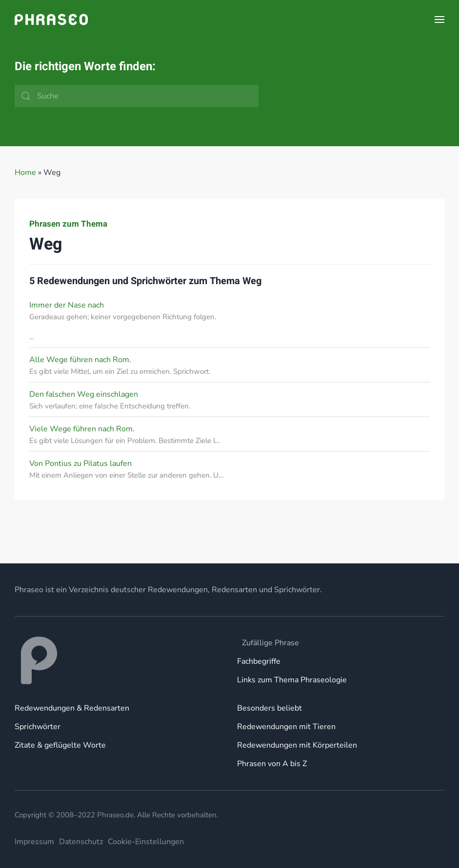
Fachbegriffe (259, 661)
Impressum (34, 842)
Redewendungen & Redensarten (72, 708)
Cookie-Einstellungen (146, 842)
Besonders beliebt (269, 708)
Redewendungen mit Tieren (286, 727)
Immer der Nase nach (67, 305)
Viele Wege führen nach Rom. (82, 429)
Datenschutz (81, 842)
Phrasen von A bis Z (272, 764)
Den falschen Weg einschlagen (84, 394)
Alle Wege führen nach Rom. (80, 360)
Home (25, 173)
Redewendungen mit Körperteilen (297, 745)
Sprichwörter (38, 727)
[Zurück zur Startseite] (51, 19)
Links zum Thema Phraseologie (292, 680)
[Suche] (137, 96)
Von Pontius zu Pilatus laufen (80, 463)
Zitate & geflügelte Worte (60, 745)
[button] (439, 19)
